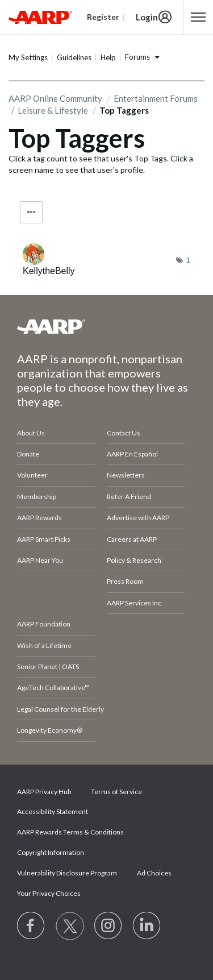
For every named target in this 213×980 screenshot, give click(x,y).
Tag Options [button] (31, 212)
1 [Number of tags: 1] (188, 260)
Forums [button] (137, 57)
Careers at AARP (132, 539)
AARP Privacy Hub (44, 792)
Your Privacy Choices (49, 893)
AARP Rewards (39, 518)
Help (108, 57)
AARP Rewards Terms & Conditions (70, 832)
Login (147, 17)
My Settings (28, 57)
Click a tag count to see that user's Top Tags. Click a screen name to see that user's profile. (101, 164)
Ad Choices (154, 873)
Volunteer (32, 475)
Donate (28, 454)
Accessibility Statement (53, 811)
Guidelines (74, 57)
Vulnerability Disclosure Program (67, 873)
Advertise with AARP (138, 518)
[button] (199, 17)
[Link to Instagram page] (108, 926)
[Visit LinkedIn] (147, 926)
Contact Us (124, 433)
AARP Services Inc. (135, 603)
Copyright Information (51, 852)
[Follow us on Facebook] (31, 926)
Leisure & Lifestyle (53, 110)
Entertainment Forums (156, 98)
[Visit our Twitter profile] (70, 926)
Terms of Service (116, 792)
